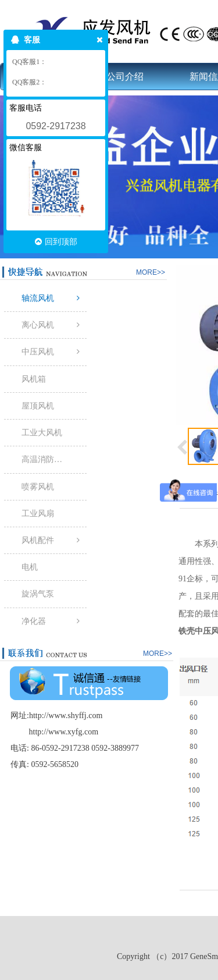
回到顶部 (56, 242)
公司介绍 (125, 77)
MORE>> (151, 272)
